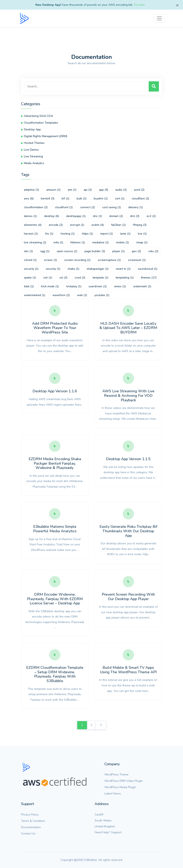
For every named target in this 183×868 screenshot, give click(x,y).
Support (116, 832)
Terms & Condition (33, 821)
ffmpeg (140, 225)
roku (153, 251)
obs (28, 251)
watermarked (35, 295)
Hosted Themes (34, 143)
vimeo (120, 286)
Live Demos (31, 150)
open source (67, 251)
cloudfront (64, 207)
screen (50, 260)
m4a (58, 242)
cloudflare (140, 199)
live (142, 234)
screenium (137, 260)
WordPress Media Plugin (120, 787)
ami (72, 190)
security (53, 269)
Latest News (113, 794)
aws (29, 199)
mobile (122, 242)
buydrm (101, 199)
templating (125, 278)
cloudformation (36, 207)
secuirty (31, 269)
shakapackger (98, 269)
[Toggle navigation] (159, 18)
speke (30, 278)
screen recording (77, 260)
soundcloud (148, 269)
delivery (136, 207)
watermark (142, 286)
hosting (68, 234)
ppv (136, 251)
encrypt (77, 225)
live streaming (35, 242)
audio (121, 190)
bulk (81, 199)
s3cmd (30, 260)
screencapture (109, 260)
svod (80, 278)
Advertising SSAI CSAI (38, 116)
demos (30, 216)
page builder (95, 251)
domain (116, 216)
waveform (61, 295)
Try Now (139, 5)
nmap (142, 242)
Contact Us (28, 834)
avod (139, 190)
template (100, 278)
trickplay (74, 286)
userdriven (98, 286)
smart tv (123, 269)
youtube (102, 295)
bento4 (48, 199)
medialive (100, 242)
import (107, 234)
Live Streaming (33, 156)
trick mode (50, 286)
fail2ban (118, 225)
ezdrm (98, 225)
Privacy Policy (30, 815)
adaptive (31, 190)
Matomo (78, 242)
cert (120, 199)
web (82, 295)
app (104, 190)
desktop (51, 216)
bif (65, 199)
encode (56, 225)
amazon (53, 190)
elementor (33, 225)
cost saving (112, 207)
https (87, 234)
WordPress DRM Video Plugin (124, 781)
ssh (48, 278)
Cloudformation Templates (41, 123)
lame (125, 234)
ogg (45, 251)
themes (149, 278)
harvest (31, 234)
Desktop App (32, 129)
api (88, 190)
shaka (73, 269)
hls (49, 234)
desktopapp (76, 216)
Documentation (31, 827)
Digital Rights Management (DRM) (46, 136)
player (118, 251)
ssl (63, 278)
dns (97, 216)
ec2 (151, 216)
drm (135, 216)
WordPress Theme (116, 775)
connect (87, 207)
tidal (29, 286)
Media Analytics (34, 163)
